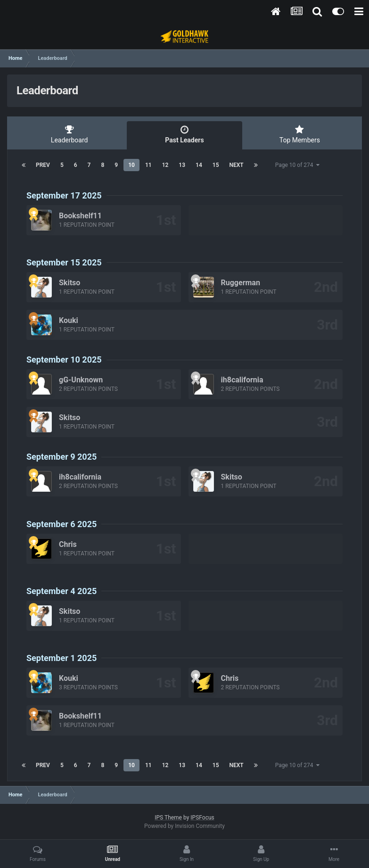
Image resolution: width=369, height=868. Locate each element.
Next (237, 165)
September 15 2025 (64, 262)
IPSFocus (202, 818)
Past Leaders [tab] (184, 134)
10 (131, 165)
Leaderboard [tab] (69, 134)
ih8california (242, 380)
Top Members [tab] (300, 134)
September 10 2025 (64, 360)
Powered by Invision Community (184, 826)
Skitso (70, 283)
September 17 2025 (64, 195)
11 (148, 165)
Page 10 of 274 (297, 165)
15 (216, 165)
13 (182, 165)
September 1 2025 (61, 658)
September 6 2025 (61, 524)
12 (165, 165)
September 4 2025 (61, 591)
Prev (43, 165)
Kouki (69, 320)
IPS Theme (168, 818)
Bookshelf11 (80, 216)
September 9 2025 (61, 457)
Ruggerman (241, 283)
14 (199, 165)
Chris (68, 544)
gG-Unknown (81, 380)
